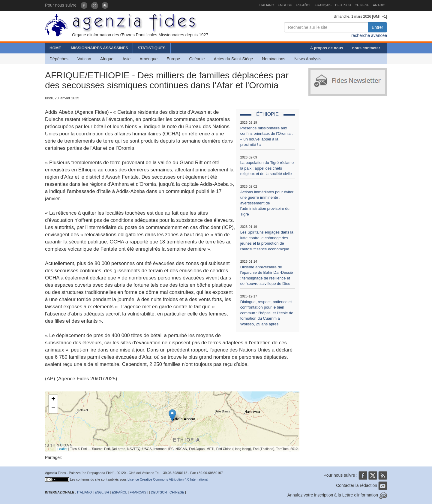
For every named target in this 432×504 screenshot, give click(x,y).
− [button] (53, 409)
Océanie (197, 59)
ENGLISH (285, 5)
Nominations (274, 59)
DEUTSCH (343, 5)
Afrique (107, 59)
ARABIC (379, 5)
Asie (126, 59)
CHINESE (362, 5)
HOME (55, 48)
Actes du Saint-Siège (234, 59)
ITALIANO (267, 5)
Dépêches (59, 59)
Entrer (377, 27)
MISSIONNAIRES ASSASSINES (99, 48)
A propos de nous (327, 48)
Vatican (84, 59)
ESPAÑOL (303, 5)
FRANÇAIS (323, 5)
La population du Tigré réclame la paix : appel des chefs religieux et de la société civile (267, 168)
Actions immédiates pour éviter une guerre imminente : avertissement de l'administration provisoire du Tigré (267, 203)
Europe (173, 59)
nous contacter (366, 48)
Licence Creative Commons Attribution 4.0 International (168, 479)
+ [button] (53, 400)
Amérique (148, 59)
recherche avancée (369, 35)
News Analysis (308, 59)
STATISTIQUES (152, 48)
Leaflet (63, 449)
